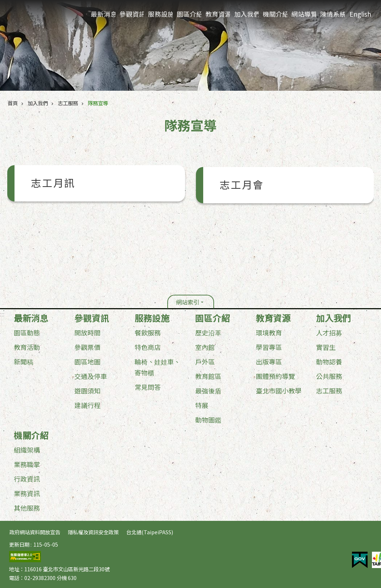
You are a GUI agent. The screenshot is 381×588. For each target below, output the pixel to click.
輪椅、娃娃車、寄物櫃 (157, 367)
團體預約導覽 (275, 376)
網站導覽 (304, 14)
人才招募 (329, 332)
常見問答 (148, 387)
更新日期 (19, 544)
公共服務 (329, 376)
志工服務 (68, 103)
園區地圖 (87, 362)
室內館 (205, 347)
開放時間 (87, 332)
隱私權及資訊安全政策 (93, 532)
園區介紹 (189, 14)
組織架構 (27, 450)
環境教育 (269, 332)
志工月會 (242, 185)
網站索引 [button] (188, 302)
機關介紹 (275, 14)
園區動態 (27, 332)
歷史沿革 (208, 332)
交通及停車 (91, 376)
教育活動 (27, 347)
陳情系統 (332, 14)
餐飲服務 (148, 332)
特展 (202, 405)
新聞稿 (24, 362)
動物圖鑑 (208, 420)
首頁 (13, 103)
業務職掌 (27, 464)
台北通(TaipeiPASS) (150, 532)
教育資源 (218, 14)
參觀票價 (87, 347)
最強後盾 (208, 391)
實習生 (326, 347)
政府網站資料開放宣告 (35, 532)
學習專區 (269, 347)
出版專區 (269, 362)
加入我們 (246, 14)
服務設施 (160, 14)
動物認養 (329, 362)
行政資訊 (27, 479)
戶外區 (205, 362)
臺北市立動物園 (44, 15)
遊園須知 (87, 391)
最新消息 (103, 14)
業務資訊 (27, 493)
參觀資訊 (132, 14)
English (360, 14)
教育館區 (208, 376)
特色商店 (148, 347)
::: (2, 314)
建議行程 (87, 405)
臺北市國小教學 (279, 391)
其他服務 (27, 508)
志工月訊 (53, 183)
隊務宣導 (98, 103)
